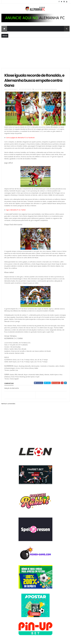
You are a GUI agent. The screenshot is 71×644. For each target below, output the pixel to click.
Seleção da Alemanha (51, 89)
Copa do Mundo (39, 89)
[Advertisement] (35, 53)
